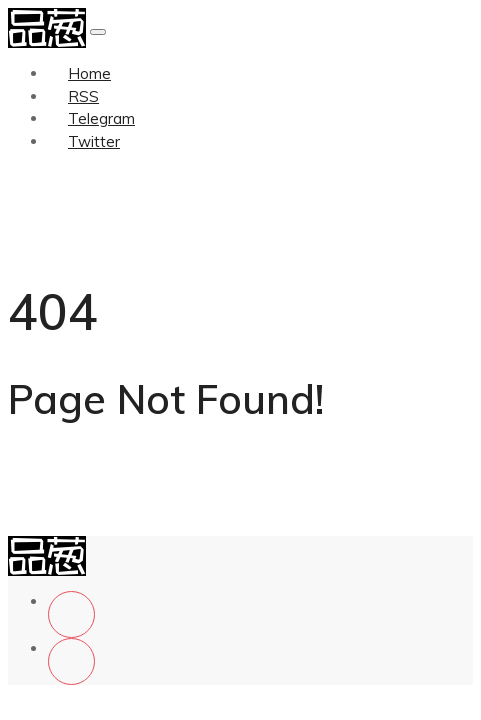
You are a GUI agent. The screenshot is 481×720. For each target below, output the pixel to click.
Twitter (94, 141)
